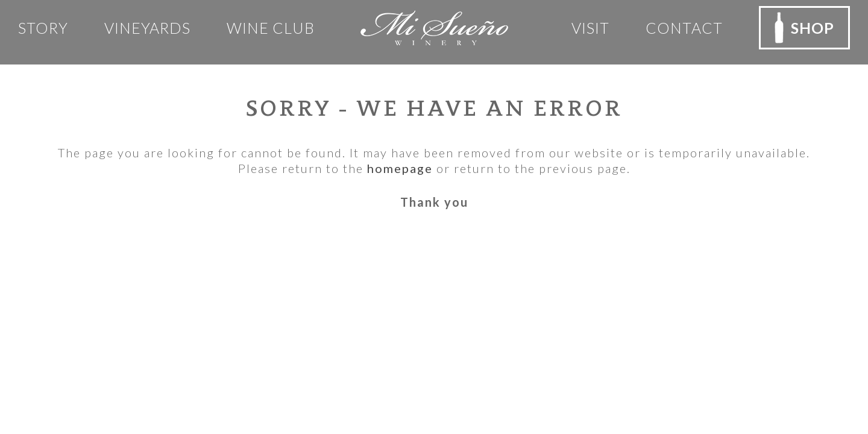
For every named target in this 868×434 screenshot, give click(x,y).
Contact (684, 28)
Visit (590, 28)
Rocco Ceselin (488, 401)
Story (43, 28)
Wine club (271, 28)
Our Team (243, 277)
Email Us (56, 382)
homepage (400, 168)
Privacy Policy (253, 295)
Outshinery (580, 401)
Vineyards (147, 28)
